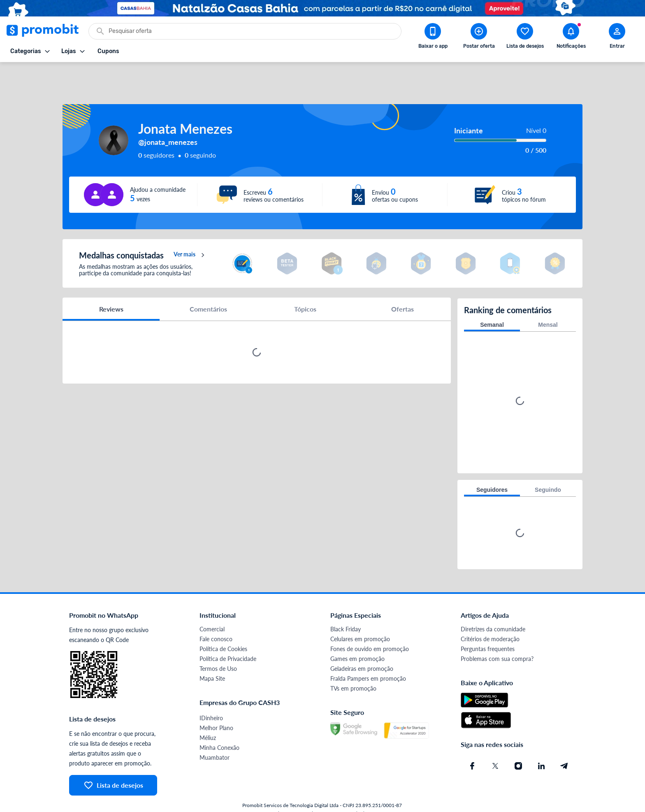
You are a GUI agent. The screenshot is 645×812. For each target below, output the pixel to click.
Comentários (208, 290)
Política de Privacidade (228, 639)
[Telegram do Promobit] (564, 746)
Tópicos (305, 290)
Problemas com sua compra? (497, 639)
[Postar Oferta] (479, 37)
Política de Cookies (223, 629)
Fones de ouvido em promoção (370, 629)
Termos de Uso (218, 649)
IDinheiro (211, 698)
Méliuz (208, 718)
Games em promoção (357, 639)
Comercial (212, 609)
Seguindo (548, 470)
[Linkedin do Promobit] (541, 746)
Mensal (548, 305)
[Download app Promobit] (433, 37)
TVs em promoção (353, 669)
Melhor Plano (216, 708)
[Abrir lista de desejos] (525, 37)
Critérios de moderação (490, 619)
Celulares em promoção (360, 619)
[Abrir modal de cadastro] (617, 37)
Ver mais (190, 236)
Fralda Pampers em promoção (368, 659)
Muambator (215, 738)
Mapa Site (212, 659)
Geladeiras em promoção (362, 649)
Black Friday (346, 609)
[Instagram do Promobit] (518, 746)
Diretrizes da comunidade (493, 609)
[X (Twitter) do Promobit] (495, 746)
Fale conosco (216, 619)
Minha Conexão (219, 728)
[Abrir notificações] (571, 37)
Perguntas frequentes (488, 629)
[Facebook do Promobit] (472, 746)
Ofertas (403, 290)
